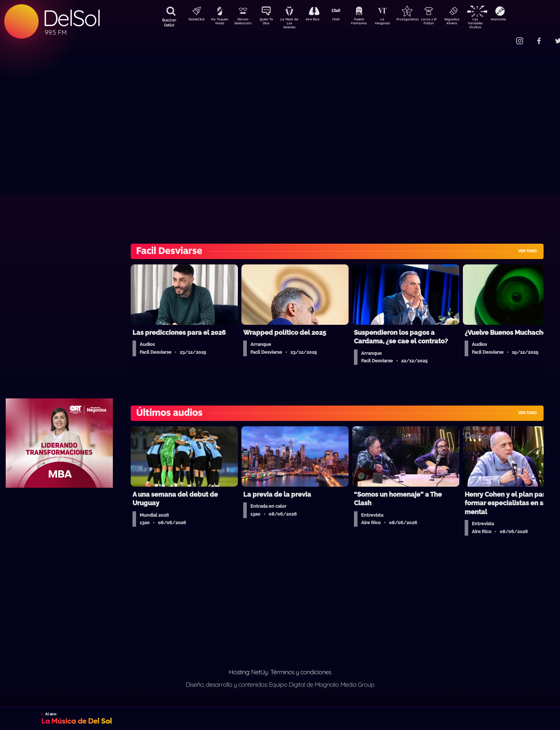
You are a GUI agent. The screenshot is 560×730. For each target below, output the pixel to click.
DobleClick (194, 20)
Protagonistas (419, 20)
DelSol (71, 18)
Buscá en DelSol (169, 23)
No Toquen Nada (219, 23)
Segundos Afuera (469, 23)
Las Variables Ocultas (494, 23)
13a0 (344, 20)
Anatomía (519, 20)
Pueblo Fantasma (369, 23)
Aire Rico (319, 20)
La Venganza (394, 23)
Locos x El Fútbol (444, 23)
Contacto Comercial (505, 37)
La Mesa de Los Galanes (294, 23)
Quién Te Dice (269, 23)
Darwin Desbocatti (244, 23)
